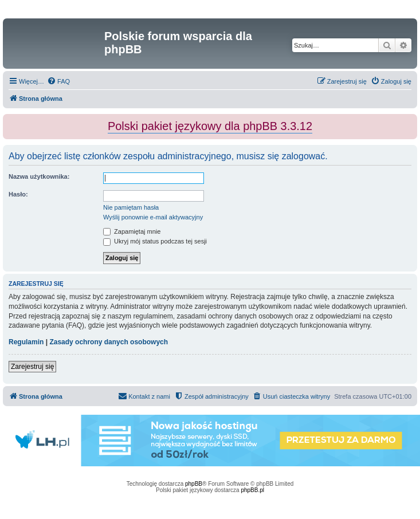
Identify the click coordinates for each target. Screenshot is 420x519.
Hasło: (18, 194)
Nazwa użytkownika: (39, 176)
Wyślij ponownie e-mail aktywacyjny (153, 217)
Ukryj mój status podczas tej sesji (155, 241)
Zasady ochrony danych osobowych (109, 342)
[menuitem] (58, 81)
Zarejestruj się (32, 367)
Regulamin (26, 342)
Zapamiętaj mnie (132, 231)
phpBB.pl (252, 490)
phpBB (194, 484)
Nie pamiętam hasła (131, 207)
